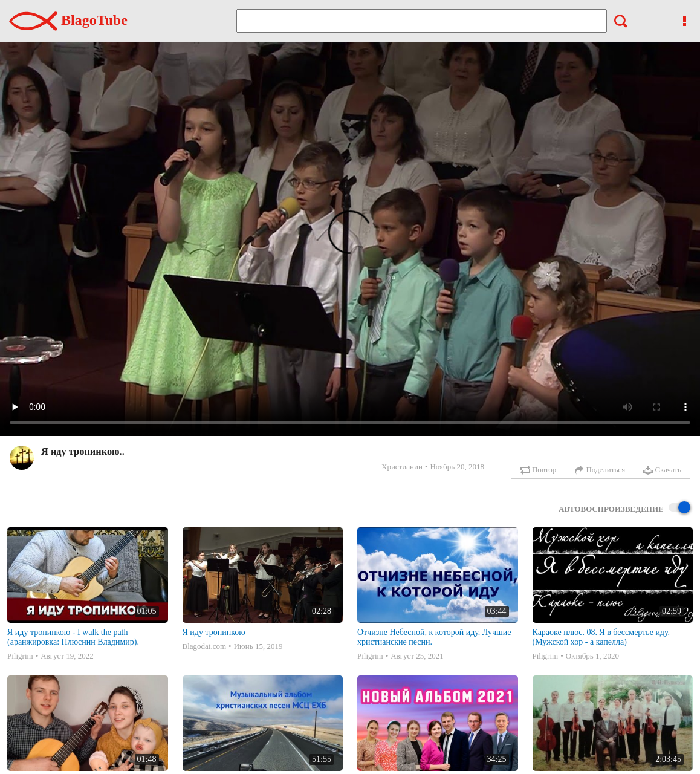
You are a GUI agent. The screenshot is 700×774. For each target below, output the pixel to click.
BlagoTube (68, 20)
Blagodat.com (205, 646)
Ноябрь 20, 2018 (457, 467)
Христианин (402, 467)
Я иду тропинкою (214, 632)
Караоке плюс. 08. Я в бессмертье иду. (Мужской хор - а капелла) (601, 637)
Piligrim (20, 656)
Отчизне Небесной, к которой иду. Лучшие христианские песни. (434, 637)
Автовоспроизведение (624, 508)
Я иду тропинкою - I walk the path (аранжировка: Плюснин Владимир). (73, 637)
